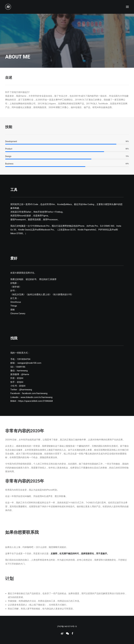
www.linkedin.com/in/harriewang (37, 397)
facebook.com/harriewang (35, 393)
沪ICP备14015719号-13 (67, 626)
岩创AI (20, 378)
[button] (127, 7)
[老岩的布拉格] (8, 7)
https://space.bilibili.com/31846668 (36, 401)
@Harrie (25, 374)
